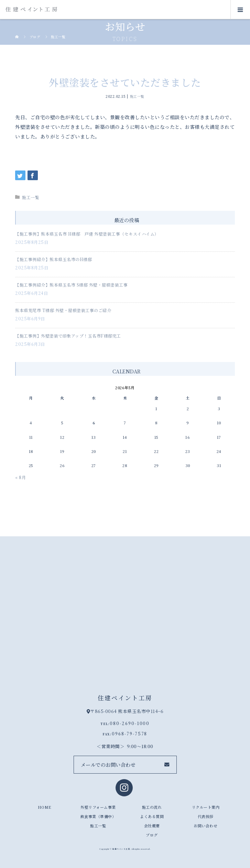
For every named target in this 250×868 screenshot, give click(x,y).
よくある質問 (152, 816)
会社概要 (152, 826)
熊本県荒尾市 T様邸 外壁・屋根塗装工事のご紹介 (63, 310)
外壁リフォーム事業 (98, 807)
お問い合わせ (205, 826)
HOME (45, 807)
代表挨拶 (206, 816)
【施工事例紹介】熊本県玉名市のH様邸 (53, 259)
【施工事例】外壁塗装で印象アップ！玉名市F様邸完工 (68, 336)
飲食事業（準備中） (98, 816)
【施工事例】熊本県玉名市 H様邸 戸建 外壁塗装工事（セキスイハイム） (87, 234)
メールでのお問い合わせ (108, 764)
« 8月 (20, 477)
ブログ (152, 835)
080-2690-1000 (130, 723)
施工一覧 (137, 96)
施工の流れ (152, 807)
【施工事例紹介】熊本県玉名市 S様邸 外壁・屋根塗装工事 (71, 285)
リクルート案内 (206, 807)
